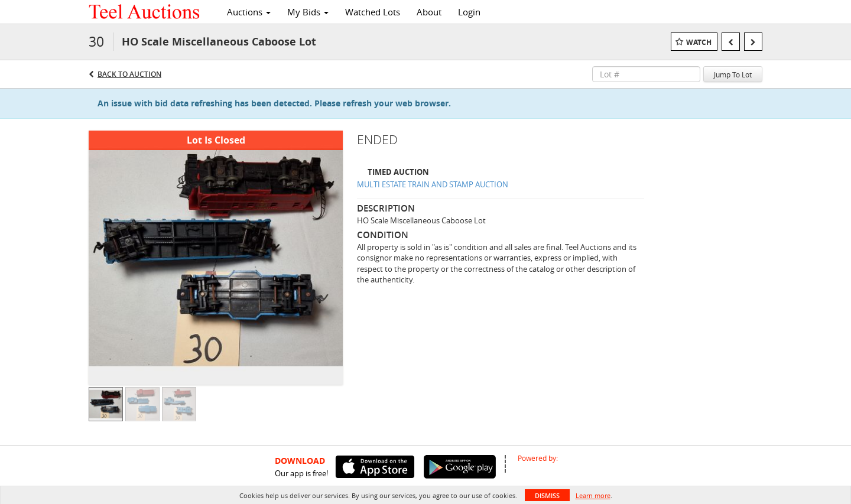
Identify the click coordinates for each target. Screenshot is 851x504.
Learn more (593, 495)
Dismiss (547, 495)
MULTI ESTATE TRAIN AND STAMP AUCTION (433, 184)
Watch (699, 42)
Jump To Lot (733, 74)
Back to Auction (129, 74)
